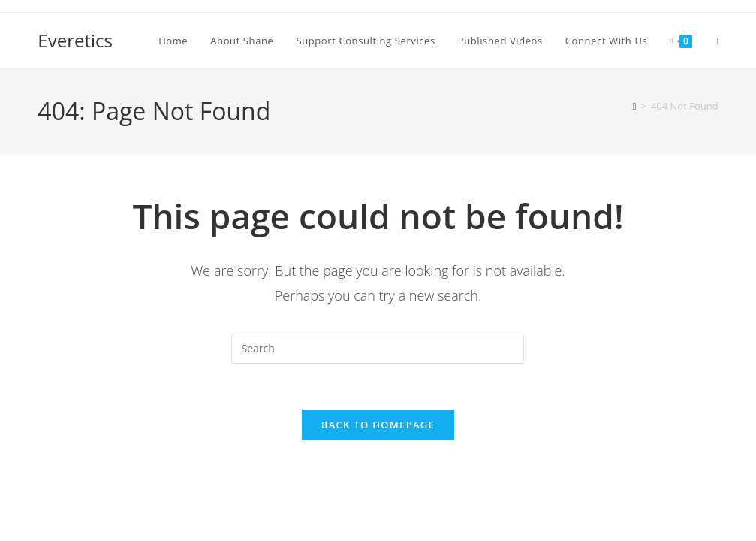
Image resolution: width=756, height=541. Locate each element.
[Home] (635, 106)
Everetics (75, 40)
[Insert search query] (378, 349)
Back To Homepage (378, 425)
